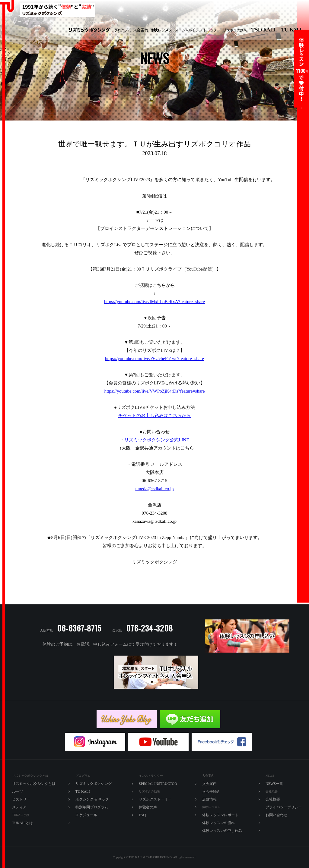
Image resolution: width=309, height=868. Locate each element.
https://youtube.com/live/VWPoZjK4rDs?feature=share (155, 391)
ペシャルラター (198, 30)
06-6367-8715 (79, 628)
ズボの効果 (235, 30)
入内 (141, 30)
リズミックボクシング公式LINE (157, 440)
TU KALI (293, 30)
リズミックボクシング (89, 30)
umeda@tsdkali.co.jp (154, 489)
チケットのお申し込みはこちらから (154, 415)
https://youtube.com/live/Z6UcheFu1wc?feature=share (154, 359)
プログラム (123, 30)
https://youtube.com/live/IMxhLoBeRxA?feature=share (154, 302)
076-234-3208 (150, 628)
